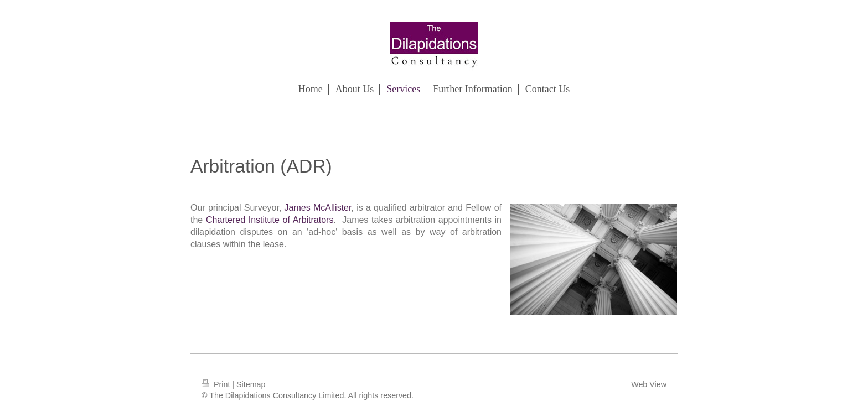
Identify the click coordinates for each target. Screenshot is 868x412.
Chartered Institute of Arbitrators (270, 220)
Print (217, 384)
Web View (649, 384)
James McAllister (318, 208)
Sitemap (251, 384)
